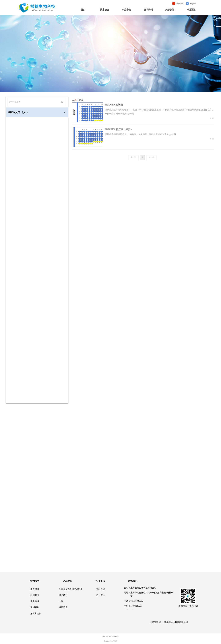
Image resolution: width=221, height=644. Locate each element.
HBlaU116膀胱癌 (114, 105)
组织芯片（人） (37, 112)
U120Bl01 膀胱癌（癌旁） (119, 129)
